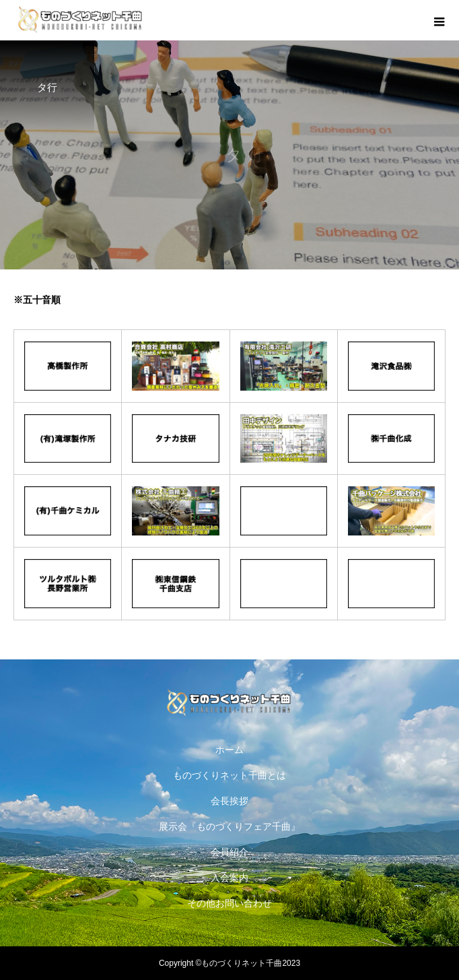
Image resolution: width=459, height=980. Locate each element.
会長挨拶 (229, 801)
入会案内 (229, 878)
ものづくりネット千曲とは (229, 775)
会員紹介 (229, 852)
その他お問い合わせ (229, 903)
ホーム (229, 750)
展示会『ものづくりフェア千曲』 (229, 826)
